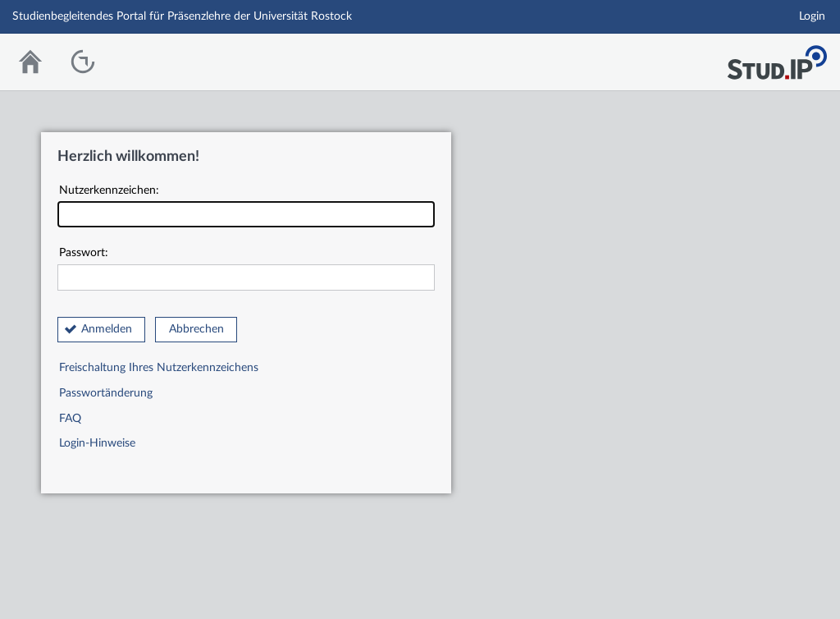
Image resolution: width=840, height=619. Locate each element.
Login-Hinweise (97, 443)
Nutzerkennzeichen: (246, 206)
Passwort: (246, 269)
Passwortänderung (106, 393)
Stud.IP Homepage (777, 58)
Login (812, 16)
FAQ (70, 419)
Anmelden (107, 329)
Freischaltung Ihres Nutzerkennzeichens (159, 368)
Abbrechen (196, 329)
